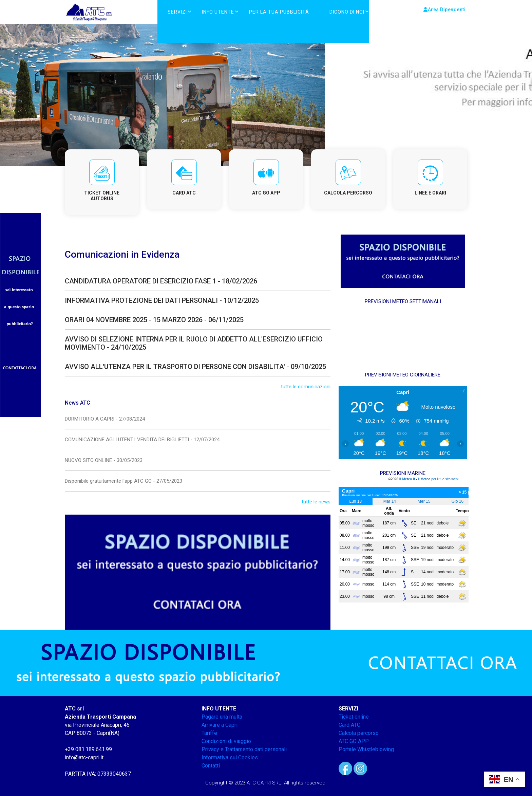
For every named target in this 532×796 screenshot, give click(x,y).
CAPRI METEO (403, 338)
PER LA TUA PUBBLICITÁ (279, 12)
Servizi (177, 12)
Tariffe (209, 733)
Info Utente (218, 12)
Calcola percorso (359, 733)
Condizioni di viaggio (226, 741)
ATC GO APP (354, 741)
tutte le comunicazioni (306, 387)
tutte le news (316, 502)
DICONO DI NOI (347, 12)
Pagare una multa (222, 717)
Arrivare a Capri (220, 725)
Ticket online (354, 717)
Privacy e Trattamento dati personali (244, 749)
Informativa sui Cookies (230, 757)
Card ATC (349, 725)
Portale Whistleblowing (366, 749)
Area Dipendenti (444, 10)
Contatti (211, 766)
